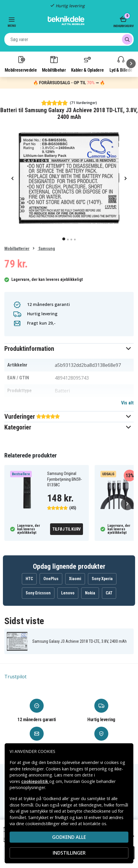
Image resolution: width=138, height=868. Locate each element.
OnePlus (51, 579)
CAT (109, 593)
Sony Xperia (102, 579)
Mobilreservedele (21, 64)
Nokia (90, 593)
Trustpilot (15, 677)
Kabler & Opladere (87, 64)
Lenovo (68, 593)
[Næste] (131, 64)
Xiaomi (75, 579)
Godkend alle (69, 837)
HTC (29, 579)
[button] (69, 349)
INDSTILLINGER (69, 853)
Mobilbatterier (17, 249)
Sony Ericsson (38, 593)
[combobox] (69, 39)
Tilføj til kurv (67, 529)
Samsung (46, 249)
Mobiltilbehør (54, 64)
